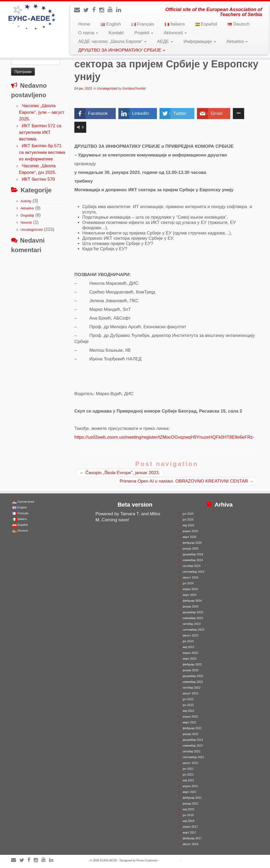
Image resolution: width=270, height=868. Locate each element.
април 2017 (190, 827)
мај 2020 (189, 809)
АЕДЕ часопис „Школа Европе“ (112, 41)
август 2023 (191, 635)
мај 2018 (189, 821)
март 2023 (190, 659)
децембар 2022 (193, 676)
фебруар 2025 (192, 543)
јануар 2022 (191, 734)
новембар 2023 (193, 618)
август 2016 (191, 844)
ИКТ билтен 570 (38, 179)
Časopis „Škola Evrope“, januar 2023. (120, 473)
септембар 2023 (194, 630)
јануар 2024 (191, 606)
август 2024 (191, 577)
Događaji (27, 215)
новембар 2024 (193, 560)
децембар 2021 (193, 740)
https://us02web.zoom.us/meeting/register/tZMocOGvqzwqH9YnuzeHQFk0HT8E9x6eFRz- (164, 437)
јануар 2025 (191, 548)
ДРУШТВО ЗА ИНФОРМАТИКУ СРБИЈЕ (122, 50)
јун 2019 (188, 815)
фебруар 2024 (192, 601)
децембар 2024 (193, 554)
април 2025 (190, 531)
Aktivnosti (175, 33)
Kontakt (116, 33)
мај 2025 (189, 525)
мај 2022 (189, 711)
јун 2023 (188, 641)
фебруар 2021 (192, 798)
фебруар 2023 (192, 664)
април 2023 (190, 653)
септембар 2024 (194, 572)
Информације (200, 41)
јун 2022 (188, 705)
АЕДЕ (165, 41)
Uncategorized (32, 230)
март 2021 (190, 792)
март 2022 (190, 722)
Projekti (144, 33)
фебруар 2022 (192, 728)
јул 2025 (188, 514)
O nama (88, 33)
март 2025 (190, 537)
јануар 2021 (191, 803)
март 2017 (190, 832)
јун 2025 (188, 519)
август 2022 (191, 693)
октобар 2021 (192, 751)
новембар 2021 (193, 746)
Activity (26, 201)
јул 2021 (188, 769)
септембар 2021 (194, 757)
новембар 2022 (193, 682)
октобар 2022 (192, 688)
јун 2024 (188, 583)
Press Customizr (147, 860)
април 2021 (190, 786)
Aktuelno (237, 41)
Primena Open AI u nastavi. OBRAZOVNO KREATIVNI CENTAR (187, 481)
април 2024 (190, 589)
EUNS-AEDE (109, 860)
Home (84, 24)
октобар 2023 (192, 624)
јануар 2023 (191, 670)
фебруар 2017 (192, 838)
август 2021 (191, 763)
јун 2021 (188, 774)
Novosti (26, 222)
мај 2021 (189, 780)
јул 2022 (188, 699)
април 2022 (190, 717)
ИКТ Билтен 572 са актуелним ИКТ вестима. (40, 132)
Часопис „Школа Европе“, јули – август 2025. (42, 112)
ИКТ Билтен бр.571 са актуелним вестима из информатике (42, 152)
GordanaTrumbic (134, 89)
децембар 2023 (193, 612)
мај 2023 (189, 647)
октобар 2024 (192, 566)
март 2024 (190, 595)
